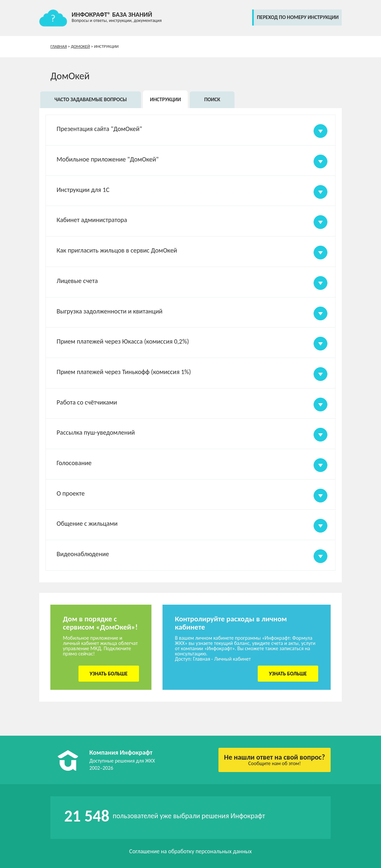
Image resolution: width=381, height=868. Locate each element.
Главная (59, 46)
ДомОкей (80, 46)
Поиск (212, 99)
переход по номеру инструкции (298, 17)
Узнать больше (109, 674)
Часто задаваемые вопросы (90, 99)
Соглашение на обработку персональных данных (190, 851)
